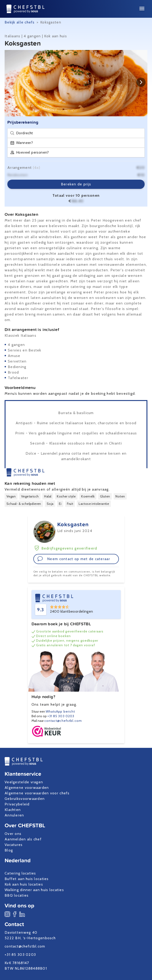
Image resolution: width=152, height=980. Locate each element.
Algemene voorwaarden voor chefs (37, 793)
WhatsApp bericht (60, 711)
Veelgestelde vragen (24, 782)
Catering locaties (20, 873)
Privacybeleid (17, 804)
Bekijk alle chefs (20, 22)
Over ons (13, 834)
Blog (9, 850)
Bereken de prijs (76, 184)
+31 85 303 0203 (61, 716)
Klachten (13, 810)
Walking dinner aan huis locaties (34, 890)
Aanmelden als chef (23, 839)
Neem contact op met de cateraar (74, 559)
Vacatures (14, 845)
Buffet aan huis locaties (27, 879)
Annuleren (14, 815)
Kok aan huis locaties (24, 884)
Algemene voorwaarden (27, 788)
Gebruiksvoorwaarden (25, 799)
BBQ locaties (17, 895)
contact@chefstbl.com (63, 721)
